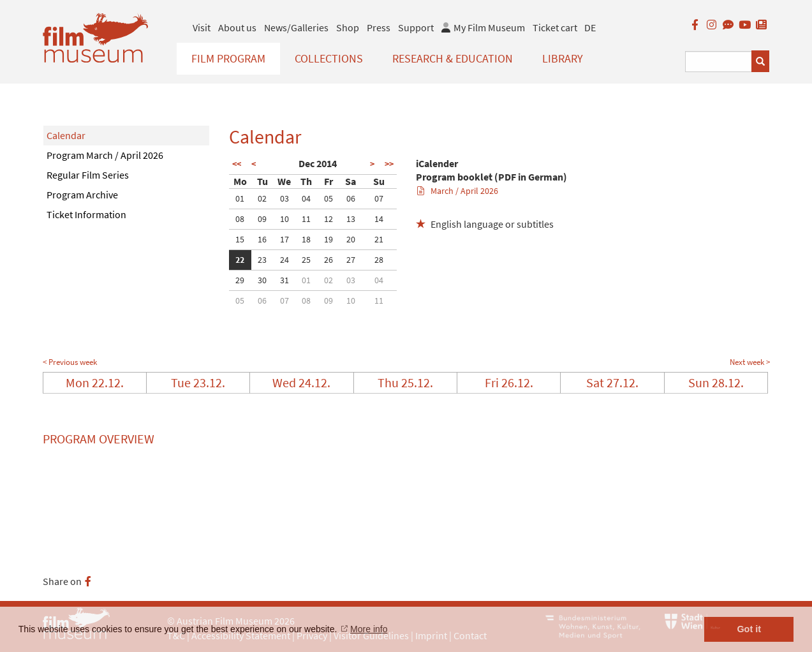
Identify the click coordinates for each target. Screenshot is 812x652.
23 (262, 260)
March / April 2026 (458, 191)
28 (379, 260)
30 (262, 280)
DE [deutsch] (590, 27)
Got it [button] (749, 629)
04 (306, 198)
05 (328, 198)
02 (262, 198)
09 (262, 219)
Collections (329, 58)
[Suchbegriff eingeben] (719, 62)
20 (351, 239)
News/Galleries (296, 27)
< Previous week (70, 362)
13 (351, 219)
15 (240, 239)
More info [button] (369, 629)
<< (237, 164)
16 (262, 239)
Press (379, 27)
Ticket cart (555, 27)
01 (240, 198)
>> (389, 164)
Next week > (750, 362)
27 (351, 260)
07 (379, 198)
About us (237, 27)
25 (306, 260)
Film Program (228, 58)
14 (379, 219)
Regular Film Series (88, 175)
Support (416, 27)
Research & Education (453, 58)
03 (284, 198)
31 (284, 280)
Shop (348, 27)
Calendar (66, 135)
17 (284, 239)
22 (240, 260)
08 (240, 219)
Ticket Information (86, 214)
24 (284, 260)
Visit (202, 27)
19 (328, 239)
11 (306, 219)
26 (328, 260)
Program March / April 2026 (105, 155)
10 (284, 219)
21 (379, 239)
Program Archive (82, 195)
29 (240, 280)
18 (306, 239)
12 (328, 219)
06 (351, 198)
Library (563, 58)
